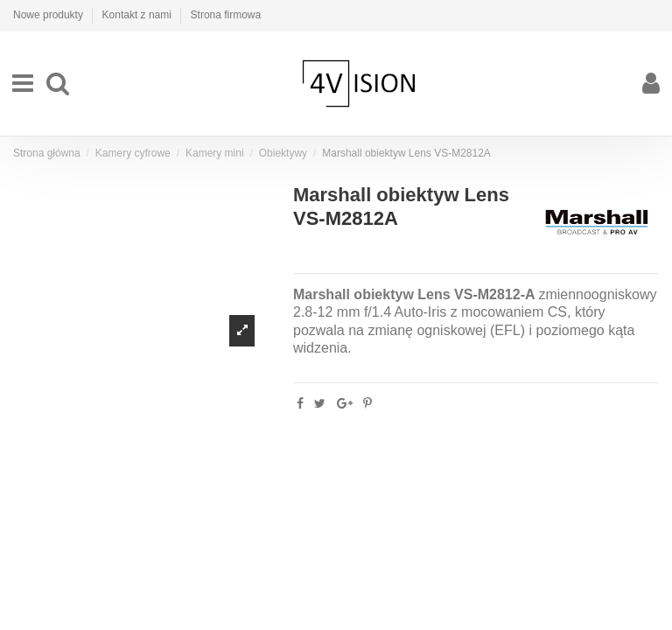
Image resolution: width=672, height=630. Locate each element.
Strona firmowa (226, 15)
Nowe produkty (49, 15)
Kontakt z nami (139, 15)
